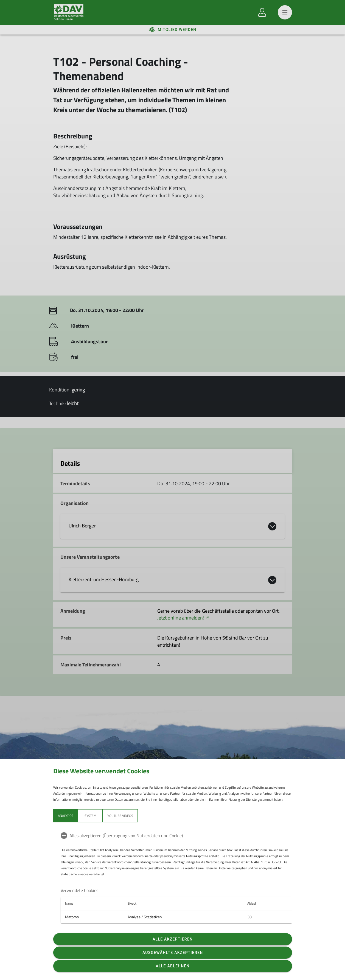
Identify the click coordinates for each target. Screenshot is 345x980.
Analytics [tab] (66, 816)
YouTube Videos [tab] (120, 816)
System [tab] (90, 816)
